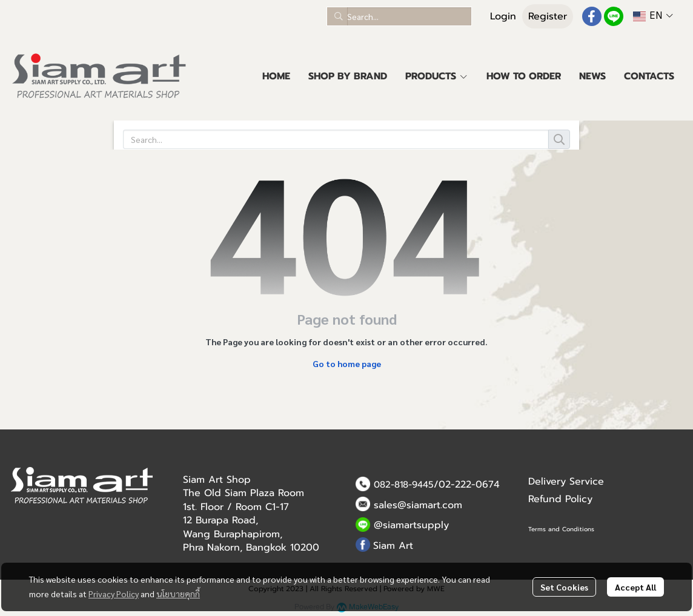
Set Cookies (564, 587)
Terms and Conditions (561, 529)
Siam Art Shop (217, 480)
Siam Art (393, 546)
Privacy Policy (114, 594)
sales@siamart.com (418, 505)
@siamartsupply (411, 525)
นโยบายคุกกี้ (178, 594)
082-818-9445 (404, 485)
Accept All (635, 587)
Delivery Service (566, 482)
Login (503, 16)
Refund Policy (560, 499)
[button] (399, 16)
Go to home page (347, 363)
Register (548, 16)
